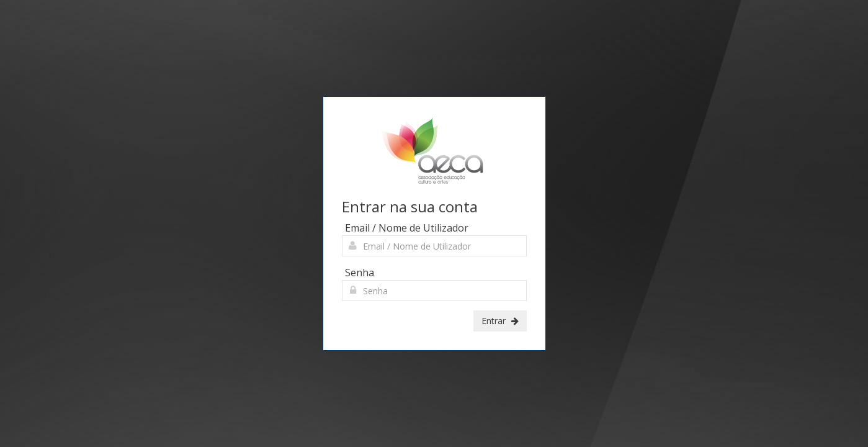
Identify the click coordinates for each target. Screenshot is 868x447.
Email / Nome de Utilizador (407, 228)
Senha (360, 273)
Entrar (500, 321)
